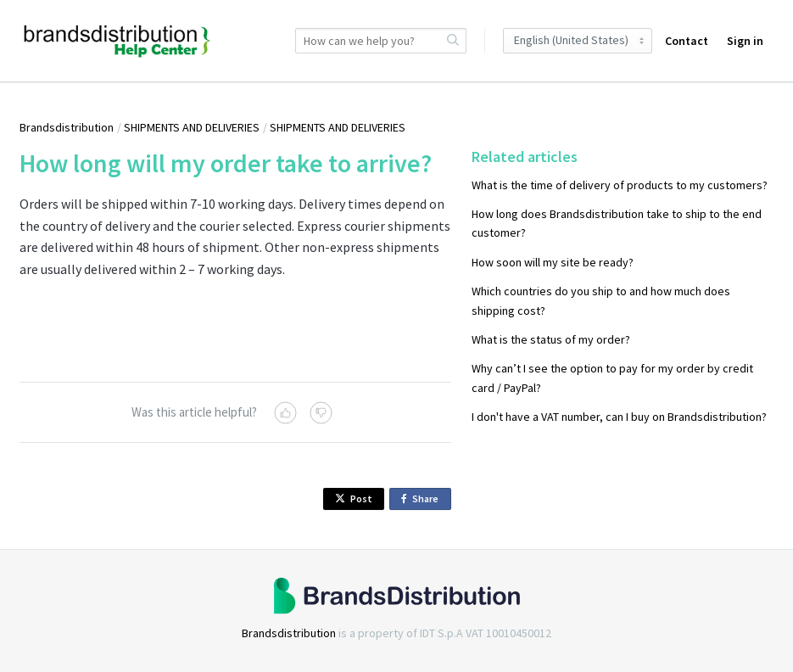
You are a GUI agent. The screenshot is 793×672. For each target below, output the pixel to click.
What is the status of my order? (551, 339)
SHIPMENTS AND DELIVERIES (192, 127)
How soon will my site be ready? (553, 262)
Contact (687, 41)
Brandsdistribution (67, 127)
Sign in (745, 41)
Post (354, 498)
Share (423, 499)
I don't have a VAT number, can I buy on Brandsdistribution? (619, 417)
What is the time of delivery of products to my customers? (620, 185)
